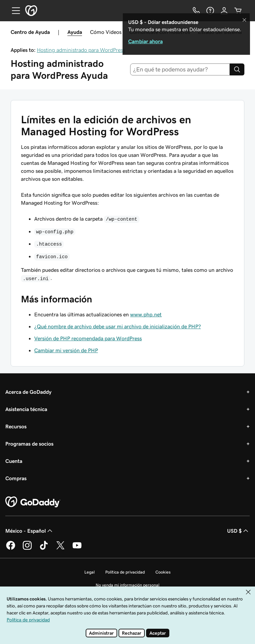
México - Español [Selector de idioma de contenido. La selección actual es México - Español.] (30, 531)
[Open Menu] (13, 11)
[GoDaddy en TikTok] (44, 549)
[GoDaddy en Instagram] (27, 549)
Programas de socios (29, 444)
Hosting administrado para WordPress (81, 50)
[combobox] (180, 69)
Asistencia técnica (26, 409)
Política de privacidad (125, 572)
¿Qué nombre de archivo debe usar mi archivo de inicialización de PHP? (118, 326)
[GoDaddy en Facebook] (11, 549)
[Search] (237, 69)
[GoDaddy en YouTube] (77, 549)
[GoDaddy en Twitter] (60, 549)
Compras (16, 478)
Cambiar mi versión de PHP (66, 350)
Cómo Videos (106, 32)
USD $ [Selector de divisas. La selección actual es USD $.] (238, 531)
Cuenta (14, 461)
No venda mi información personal (127, 585)
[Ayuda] (210, 11)
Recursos (16, 426)
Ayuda (75, 32)
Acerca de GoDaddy (28, 392)
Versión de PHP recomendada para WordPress (88, 338)
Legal (89, 572)
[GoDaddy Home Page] (33, 502)
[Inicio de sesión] (224, 11)
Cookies (163, 572)
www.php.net (146, 314)
